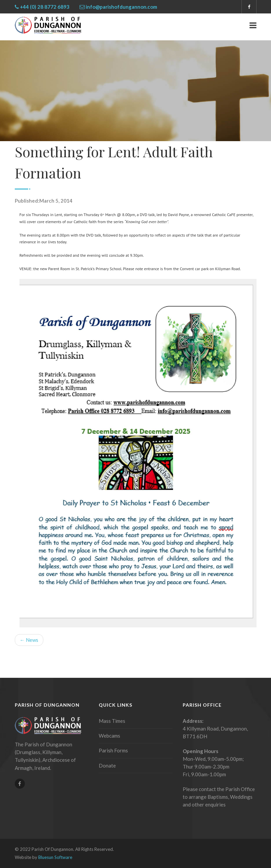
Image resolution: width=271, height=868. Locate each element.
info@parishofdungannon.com (121, 7)
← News (29, 640)
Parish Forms (113, 750)
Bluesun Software (55, 857)
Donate (107, 766)
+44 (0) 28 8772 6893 (45, 7)
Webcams (109, 736)
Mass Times (112, 721)
